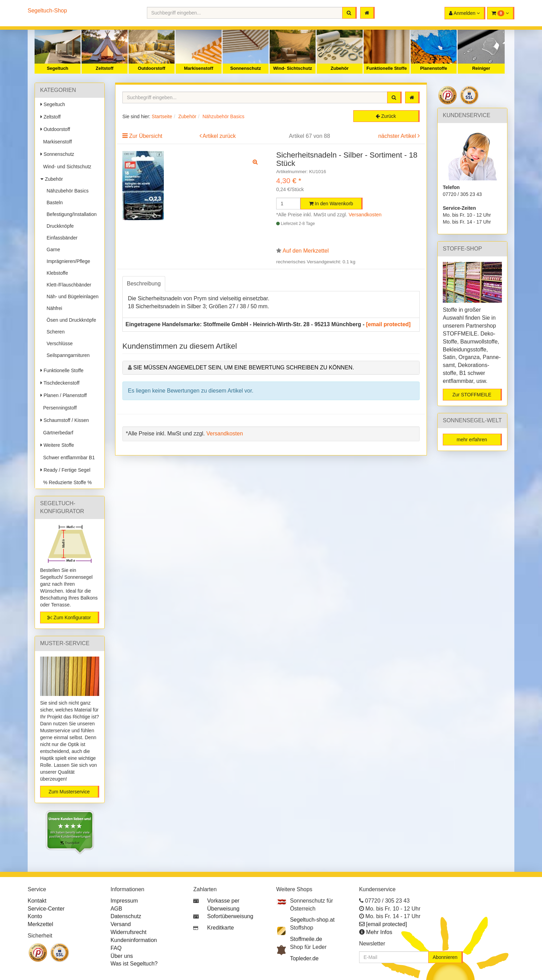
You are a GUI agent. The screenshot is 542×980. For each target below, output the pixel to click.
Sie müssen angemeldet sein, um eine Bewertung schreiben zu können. (244, 367)
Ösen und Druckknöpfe (70, 320)
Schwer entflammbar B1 (68, 458)
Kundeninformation (134, 940)
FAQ (116, 948)
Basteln (53, 202)
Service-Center (46, 909)
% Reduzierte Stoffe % (66, 482)
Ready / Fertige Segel (65, 470)
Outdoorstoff (152, 68)
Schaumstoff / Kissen (65, 420)
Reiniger (481, 68)
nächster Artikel (398, 136)
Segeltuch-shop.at (312, 920)
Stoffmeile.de (306, 939)
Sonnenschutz (246, 68)
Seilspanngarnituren (67, 355)
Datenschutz (126, 916)
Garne (52, 249)
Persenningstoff (59, 408)
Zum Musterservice (69, 792)
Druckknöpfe (59, 226)
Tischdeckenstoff (60, 383)
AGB (116, 909)
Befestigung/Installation (70, 214)
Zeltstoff (105, 68)
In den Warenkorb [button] (331, 204)
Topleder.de (304, 958)
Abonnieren (445, 957)
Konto (35, 916)
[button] (501, 13)
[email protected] (388, 324)
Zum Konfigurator (69, 618)
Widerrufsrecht (129, 932)
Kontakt (37, 901)
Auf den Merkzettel (306, 251)
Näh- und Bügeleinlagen (71, 296)
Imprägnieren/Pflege (67, 261)
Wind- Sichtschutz (293, 68)
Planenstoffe (433, 68)
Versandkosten (365, 215)
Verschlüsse (58, 343)
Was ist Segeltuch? (134, 964)
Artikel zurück (219, 136)
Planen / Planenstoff (64, 395)
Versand (121, 924)
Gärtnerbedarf (57, 433)
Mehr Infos (379, 932)
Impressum (124, 901)
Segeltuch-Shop (47, 11)
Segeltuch (57, 68)
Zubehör (340, 68)
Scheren (54, 332)
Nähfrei (53, 308)
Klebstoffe (56, 273)
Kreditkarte (220, 928)
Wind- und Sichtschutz (66, 167)
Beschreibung (144, 284)
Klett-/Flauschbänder (68, 285)
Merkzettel (40, 924)
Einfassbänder (61, 238)
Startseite (162, 116)
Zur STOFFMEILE (472, 395)
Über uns (122, 956)
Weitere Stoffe (57, 445)
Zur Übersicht (146, 136)
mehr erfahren (472, 440)
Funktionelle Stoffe (387, 68)
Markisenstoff (199, 68)
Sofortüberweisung (230, 916)
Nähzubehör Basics (66, 191)
